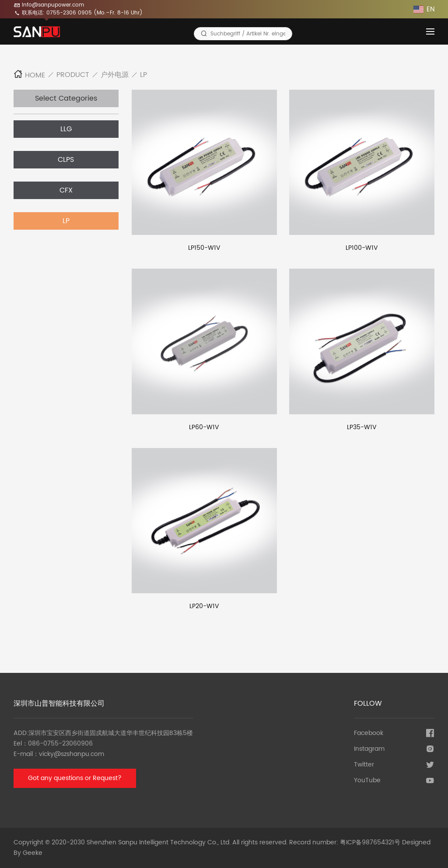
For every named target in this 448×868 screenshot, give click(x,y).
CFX (66, 190)
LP (143, 75)
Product (73, 75)
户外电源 (115, 75)
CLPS (66, 160)
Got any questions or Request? (75, 778)
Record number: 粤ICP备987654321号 (345, 842)
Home (29, 75)
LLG (66, 129)
